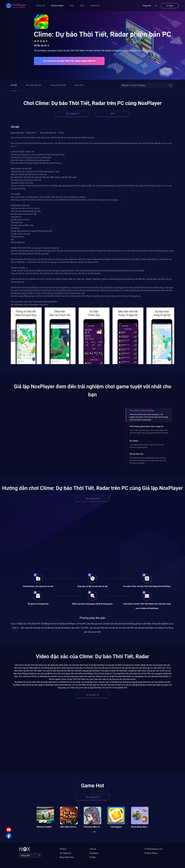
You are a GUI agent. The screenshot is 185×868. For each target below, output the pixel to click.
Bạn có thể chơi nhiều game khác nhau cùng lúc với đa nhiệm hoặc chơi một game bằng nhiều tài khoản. (149, 432)
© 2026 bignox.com (154, 849)
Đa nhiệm (134, 441)
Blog (82, 6)
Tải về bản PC (73, 114)
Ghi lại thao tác (137, 454)
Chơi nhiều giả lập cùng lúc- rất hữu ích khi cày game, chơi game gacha (147, 446)
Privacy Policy (151, 853)
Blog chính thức (67, 857)
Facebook (95, 6)
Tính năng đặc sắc (33, 85)
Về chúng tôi (65, 853)
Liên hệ (93, 849)
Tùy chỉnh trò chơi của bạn (142, 411)
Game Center (57, 6)
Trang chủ (40, 6)
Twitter (93, 857)
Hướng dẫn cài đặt (58, 85)
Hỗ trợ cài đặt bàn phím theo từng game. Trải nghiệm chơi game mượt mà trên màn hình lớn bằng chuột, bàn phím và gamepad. (149, 417)
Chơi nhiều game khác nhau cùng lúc (147, 426)
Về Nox (63, 849)
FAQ (72, 6)
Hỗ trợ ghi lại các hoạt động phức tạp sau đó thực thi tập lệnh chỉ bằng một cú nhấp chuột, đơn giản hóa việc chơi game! (148, 460)
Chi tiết (14, 85)
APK (112, 114)
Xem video (79, 85)
